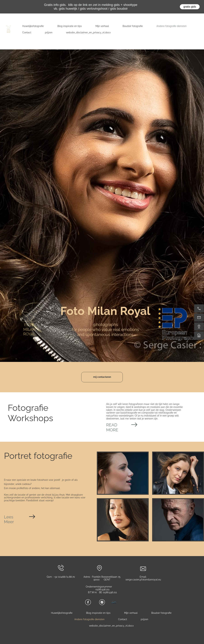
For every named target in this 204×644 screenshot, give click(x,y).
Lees (9, 517)
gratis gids (190, 7)
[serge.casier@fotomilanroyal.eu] (199, 318)
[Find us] (199, 326)
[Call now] (199, 309)
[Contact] (199, 335)
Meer (9, 522)
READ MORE (112, 427)
